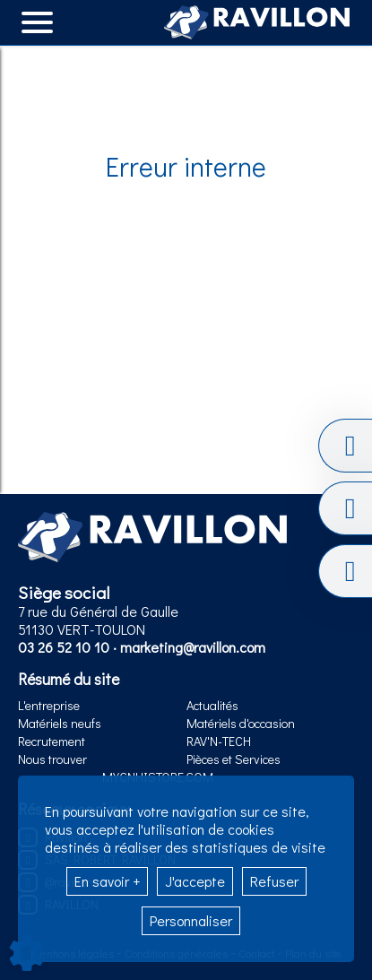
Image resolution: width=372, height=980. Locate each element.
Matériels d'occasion (241, 723)
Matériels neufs (60, 723)
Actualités (212, 705)
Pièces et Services (234, 759)
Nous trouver (52, 759)
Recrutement (52, 741)
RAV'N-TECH (219, 741)
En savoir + (107, 881)
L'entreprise (49, 705)
